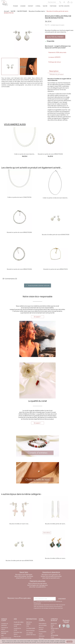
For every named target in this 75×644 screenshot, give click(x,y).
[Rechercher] (54, 2)
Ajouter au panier (55, 37)
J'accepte (69, 642)
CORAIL (38, 6)
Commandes (43, 632)
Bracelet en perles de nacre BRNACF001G (56, 269)
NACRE (45, 6)
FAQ (2, 636)
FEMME (16, 6)
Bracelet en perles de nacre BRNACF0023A (50, 154)
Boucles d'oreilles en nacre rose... (19, 524)
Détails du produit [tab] (57, 74)
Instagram (68, 626)
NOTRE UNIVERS (64, 6)
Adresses (42, 636)
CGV (28, 626)
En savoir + (37, 317)
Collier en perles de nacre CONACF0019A (19, 197)
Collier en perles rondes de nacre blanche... (56, 198)
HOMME (23, 6)
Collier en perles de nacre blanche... (25, 154)
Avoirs (41, 634)
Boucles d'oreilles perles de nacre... (56, 524)
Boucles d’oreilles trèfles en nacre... (56, 558)
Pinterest (64, 626)
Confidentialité (31, 628)
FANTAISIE (53, 6)
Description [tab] (54, 71)
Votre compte (42, 620)
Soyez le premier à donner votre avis (37, 286)
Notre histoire (30, 631)
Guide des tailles (19, 622)
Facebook (61, 626)
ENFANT (31, 6)
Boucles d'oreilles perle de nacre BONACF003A (56, 235)
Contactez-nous (6, 638)
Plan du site (17, 636)
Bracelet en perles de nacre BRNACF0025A (19, 269)
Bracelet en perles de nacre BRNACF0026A (19, 232)
